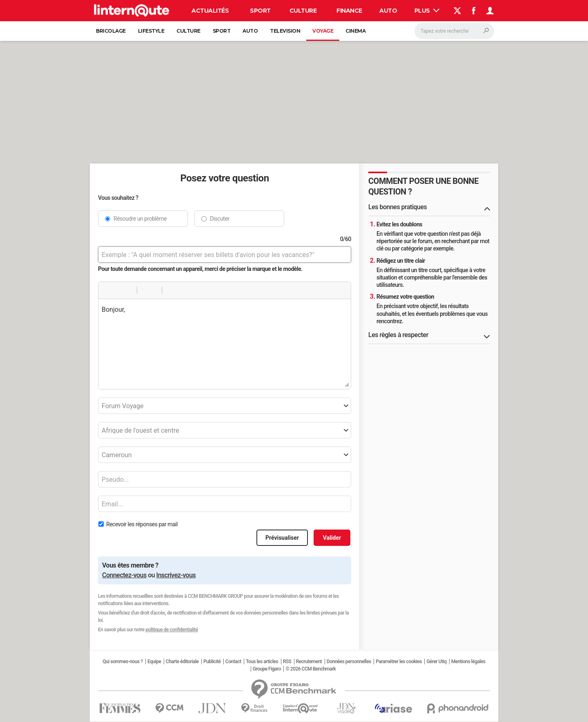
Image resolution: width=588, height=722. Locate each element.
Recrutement (309, 662)
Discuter (220, 219)
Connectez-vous (124, 575)
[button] (107, 290)
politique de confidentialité (172, 630)
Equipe (154, 662)
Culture (303, 11)
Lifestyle (151, 31)
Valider (332, 538)
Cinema (355, 31)
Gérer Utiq (436, 662)
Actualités (210, 11)
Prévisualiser (282, 538)
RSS (287, 662)
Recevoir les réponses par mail (142, 524)
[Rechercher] (454, 31)
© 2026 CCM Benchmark (311, 669)
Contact (233, 662)
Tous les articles (262, 662)
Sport (260, 11)
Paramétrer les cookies (399, 662)
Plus (427, 11)
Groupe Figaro (267, 669)
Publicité (212, 662)
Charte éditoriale (182, 662)
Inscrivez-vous (176, 575)
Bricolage (111, 31)
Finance (349, 11)
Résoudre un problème (140, 219)
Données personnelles (349, 662)
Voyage (323, 31)
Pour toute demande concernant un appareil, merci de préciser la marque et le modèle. (200, 269)
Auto (388, 11)
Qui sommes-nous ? (122, 662)
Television (285, 31)
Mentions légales (468, 662)
